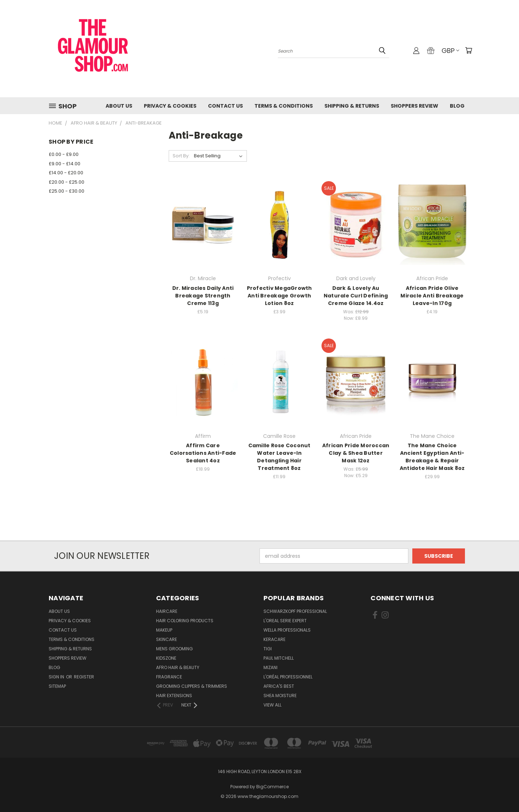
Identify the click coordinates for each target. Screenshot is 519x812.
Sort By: (181, 156)
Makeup (164, 630)
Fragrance (169, 677)
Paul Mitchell (279, 658)
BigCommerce (272, 787)
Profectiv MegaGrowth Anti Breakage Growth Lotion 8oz (280, 296)
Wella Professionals (287, 630)
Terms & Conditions (284, 106)
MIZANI (270, 667)
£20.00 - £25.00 (66, 182)
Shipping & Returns (352, 106)
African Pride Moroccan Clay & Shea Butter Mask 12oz (356, 453)
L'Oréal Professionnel (288, 677)
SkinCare (167, 639)
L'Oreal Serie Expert (285, 621)
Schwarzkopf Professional (295, 611)
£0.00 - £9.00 (64, 154)
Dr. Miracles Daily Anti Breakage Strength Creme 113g (203, 296)
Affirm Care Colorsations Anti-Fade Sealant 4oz (203, 453)
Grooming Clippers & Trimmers (192, 686)
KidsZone (166, 658)
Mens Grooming (174, 649)
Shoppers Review (414, 106)
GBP (450, 51)
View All (272, 705)
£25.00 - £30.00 (66, 191)
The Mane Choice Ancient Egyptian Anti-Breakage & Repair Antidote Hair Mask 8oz (432, 457)
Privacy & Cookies (170, 106)
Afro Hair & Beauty (178, 667)
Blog (457, 106)
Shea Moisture (280, 696)
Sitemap (57, 686)
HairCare (167, 611)
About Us (119, 106)
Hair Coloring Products (185, 621)
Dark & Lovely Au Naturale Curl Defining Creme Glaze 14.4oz (356, 296)
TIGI (268, 649)
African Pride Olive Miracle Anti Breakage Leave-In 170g (432, 296)
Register (84, 677)
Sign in (57, 677)
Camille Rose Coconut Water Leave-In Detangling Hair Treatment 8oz (280, 457)
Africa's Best (279, 686)
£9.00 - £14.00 (65, 164)
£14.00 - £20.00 (66, 173)
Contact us (225, 106)
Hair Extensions (174, 696)
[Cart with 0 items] (469, 50)
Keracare (274, 639)
